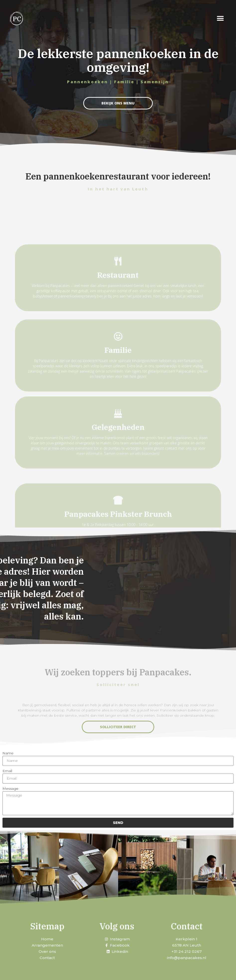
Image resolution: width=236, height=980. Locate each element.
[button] (220, 19)
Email (7, 771)
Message (10, 789)
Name (8, 753)
